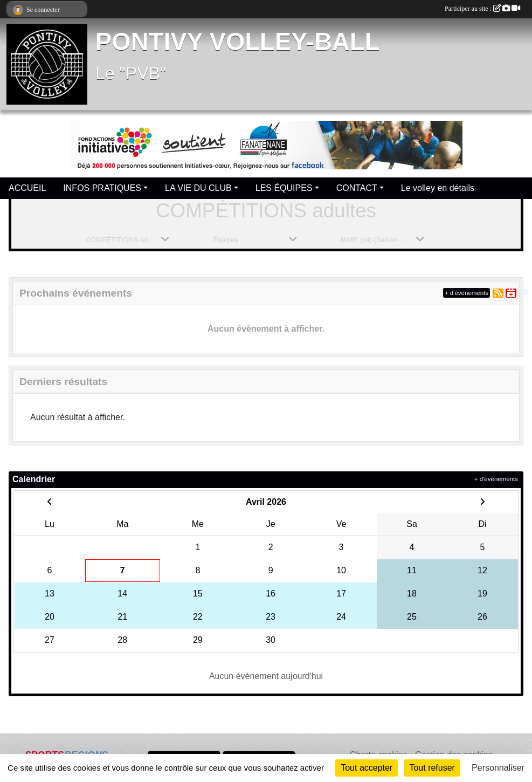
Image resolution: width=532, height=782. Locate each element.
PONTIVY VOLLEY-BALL (238, 42)
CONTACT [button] (357, 188)
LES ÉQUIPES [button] (284, 188)
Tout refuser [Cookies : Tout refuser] (432, 768)
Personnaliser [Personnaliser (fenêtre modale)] (498, 768)
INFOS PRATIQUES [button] (102, 188)
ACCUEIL (27, 188)
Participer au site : (482, 9)
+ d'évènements (467, 293)
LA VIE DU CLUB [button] (198, 188)
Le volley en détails (438, 188)
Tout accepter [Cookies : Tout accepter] (367, 768)
